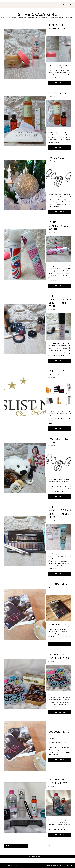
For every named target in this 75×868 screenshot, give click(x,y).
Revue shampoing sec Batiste (58, 226)
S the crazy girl (37, 15)
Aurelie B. (69, 866)
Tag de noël (56, 158)
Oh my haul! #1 (58, 93)
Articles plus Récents (16, 846)
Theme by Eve (5, 1)
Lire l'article (60, 83)
